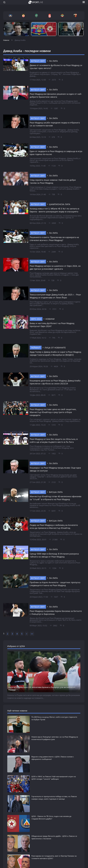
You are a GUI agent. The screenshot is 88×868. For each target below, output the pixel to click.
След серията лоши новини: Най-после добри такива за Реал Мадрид (53, 181)
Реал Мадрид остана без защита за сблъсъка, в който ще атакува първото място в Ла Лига (54, 441)
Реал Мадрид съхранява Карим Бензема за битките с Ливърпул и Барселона (56, 613)
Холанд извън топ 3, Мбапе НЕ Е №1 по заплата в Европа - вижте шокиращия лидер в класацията (54, 210)
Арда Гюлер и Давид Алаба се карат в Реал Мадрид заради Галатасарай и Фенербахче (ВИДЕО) (55, 353)
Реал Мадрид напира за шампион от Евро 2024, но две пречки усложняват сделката (55, 267)
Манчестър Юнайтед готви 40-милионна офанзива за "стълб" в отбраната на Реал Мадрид (55, 498)
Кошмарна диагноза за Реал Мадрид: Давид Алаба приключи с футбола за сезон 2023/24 (55, 382)
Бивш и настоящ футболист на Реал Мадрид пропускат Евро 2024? (52, 325)
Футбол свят (38, 61)
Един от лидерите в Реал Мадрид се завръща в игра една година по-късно (56, 153)
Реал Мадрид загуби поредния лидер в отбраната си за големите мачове (55, 124)
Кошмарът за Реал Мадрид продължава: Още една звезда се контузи (55, 469)
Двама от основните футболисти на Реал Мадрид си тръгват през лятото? (56, 67)
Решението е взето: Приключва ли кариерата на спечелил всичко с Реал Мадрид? (54, 239)
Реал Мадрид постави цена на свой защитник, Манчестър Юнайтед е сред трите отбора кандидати (53, 412)
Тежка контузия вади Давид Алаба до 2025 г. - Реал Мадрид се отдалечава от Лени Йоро (55, 296)
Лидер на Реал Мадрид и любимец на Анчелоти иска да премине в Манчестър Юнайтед (54, 527)
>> (32, 634)
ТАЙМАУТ (36, 348)
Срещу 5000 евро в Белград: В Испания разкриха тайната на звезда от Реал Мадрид (54, 555)
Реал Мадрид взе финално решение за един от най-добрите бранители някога (56, 95)
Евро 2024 (36, 319)
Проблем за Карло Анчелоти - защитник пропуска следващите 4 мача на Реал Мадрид (55, 584)
